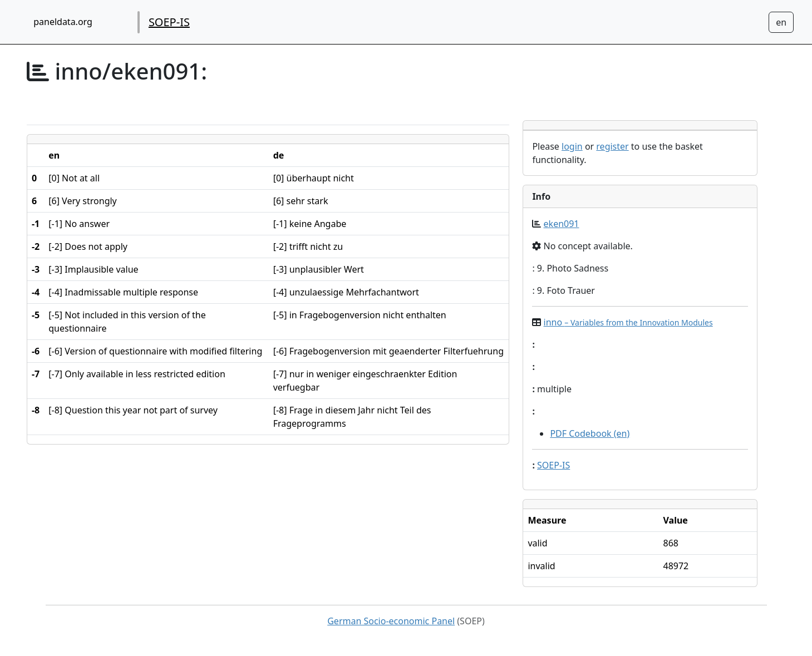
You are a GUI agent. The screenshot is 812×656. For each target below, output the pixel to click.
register (612, 146)
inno (628, 322)
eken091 (562, 224)
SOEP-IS (169, 22)
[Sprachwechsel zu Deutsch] (781, 22)
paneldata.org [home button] (63, 22)
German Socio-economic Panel (391, 621)
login (572, 146)
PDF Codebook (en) (590, 433)
